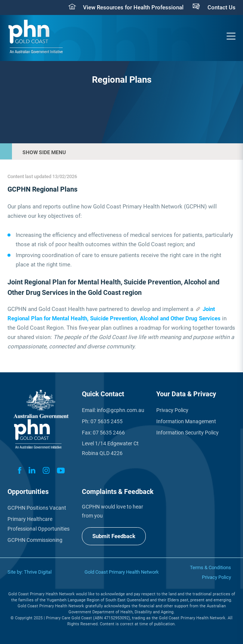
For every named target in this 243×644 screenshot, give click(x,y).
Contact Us (222, 7)
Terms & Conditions (210, 567)
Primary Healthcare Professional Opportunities (39, 524)
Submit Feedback (114, 536)
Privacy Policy (172, 410)
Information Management (186, 421)
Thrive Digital (38, 572)
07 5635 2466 (109, 433)
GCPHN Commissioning (35, 540)
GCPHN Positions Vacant (37, 508)
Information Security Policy (187, 433)
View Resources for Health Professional (133, 7)
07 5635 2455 (107, 421)
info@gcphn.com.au (121, 410)
